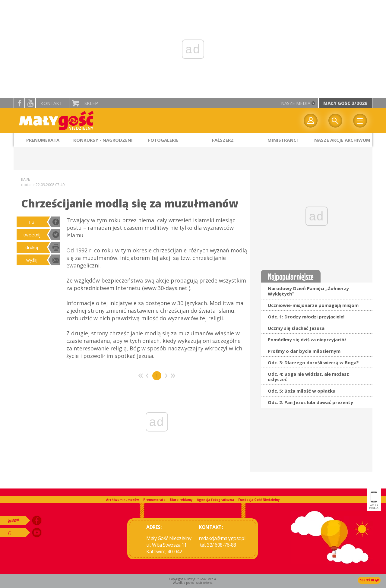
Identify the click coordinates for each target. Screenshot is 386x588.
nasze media (296, 103)
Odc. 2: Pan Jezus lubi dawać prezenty (310, 402)
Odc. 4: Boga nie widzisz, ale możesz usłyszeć (308, 377)
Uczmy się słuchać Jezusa (296, 328)
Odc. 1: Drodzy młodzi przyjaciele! (306, 317)
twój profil (311, 121)
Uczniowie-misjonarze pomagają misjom (313, 305)
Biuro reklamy (181, 500)
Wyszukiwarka (335, 121)
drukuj (32, 247)
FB (32, 222)
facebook (19, 103)
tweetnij (32, 235)
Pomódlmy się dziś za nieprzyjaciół (307, 340)
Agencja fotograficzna (215, 500)
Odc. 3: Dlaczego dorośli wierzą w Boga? (313, 362)
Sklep (91, 103)
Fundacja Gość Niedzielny (259, 500)
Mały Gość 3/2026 (345, 103)
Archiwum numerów (123, 500)
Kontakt (51, 103)
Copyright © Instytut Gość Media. (193, 579)
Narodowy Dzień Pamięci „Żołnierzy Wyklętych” (308, 291)
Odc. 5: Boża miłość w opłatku (302, 391)
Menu (360, 121)
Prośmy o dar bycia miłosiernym (304, 351)
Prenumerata (154, 500)
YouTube (30, 103)
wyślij (32, 260)
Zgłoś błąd (369, 580)
